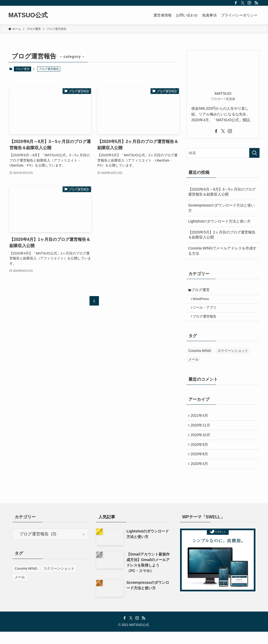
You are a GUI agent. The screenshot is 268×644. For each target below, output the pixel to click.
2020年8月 (201, 464)
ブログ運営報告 (207, 320)
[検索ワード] (223, 153)
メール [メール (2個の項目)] (194, 364)
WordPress (203, 301)
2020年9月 (201, 453)
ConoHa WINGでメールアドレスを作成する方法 (222, 251)
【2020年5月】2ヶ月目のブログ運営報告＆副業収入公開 (222, 235)
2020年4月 (201, 475)
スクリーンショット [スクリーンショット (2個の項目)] (233, 355)
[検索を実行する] (254, 153)
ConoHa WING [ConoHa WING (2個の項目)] (200, 355)
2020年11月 (202, 432)
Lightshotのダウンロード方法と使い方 (219, 221)
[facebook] (236, 3)
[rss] (256, 3)
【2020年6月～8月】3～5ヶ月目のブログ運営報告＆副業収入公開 (222, 192)
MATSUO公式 (28, 15)
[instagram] (249, 3)
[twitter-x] (243, 3)
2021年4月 (201, 421)
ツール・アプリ (207, 311)
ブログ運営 (22, 69)
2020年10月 (202, 443)
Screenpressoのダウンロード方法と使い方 (221, 208)
